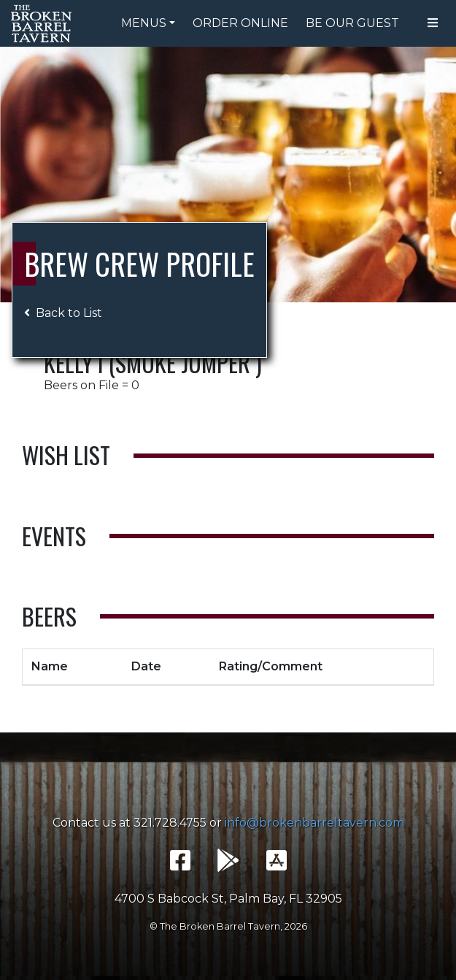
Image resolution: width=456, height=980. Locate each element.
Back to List (63, 313)
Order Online (240, 23)
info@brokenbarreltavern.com (314, 823)
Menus (144, 23)
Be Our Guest (352, 23)
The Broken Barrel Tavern (44, 23)
